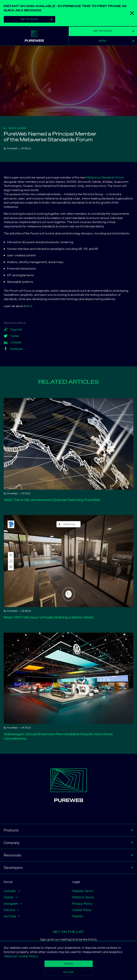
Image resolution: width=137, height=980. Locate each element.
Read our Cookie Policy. (21, 956)
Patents (78, 916)
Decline (68, 972)
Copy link (13, 329)
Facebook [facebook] (13, 349)
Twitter (11, 897)
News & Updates (15, 128)
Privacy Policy (82, 904)
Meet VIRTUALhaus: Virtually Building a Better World (49, 617)
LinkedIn (12, 891)
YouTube (12, 916)
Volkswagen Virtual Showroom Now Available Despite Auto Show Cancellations (58, 736)
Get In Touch (37, 19)
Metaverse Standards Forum (105, 177)
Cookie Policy (82, 910)
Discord (11, 910)
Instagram (13, 904)
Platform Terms (83, 897)
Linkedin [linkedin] (13, 342)
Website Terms (83, 891)
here (29, 306)
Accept (68, 964)
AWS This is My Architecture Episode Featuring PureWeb (52, 500)
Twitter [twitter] (12, 336)
